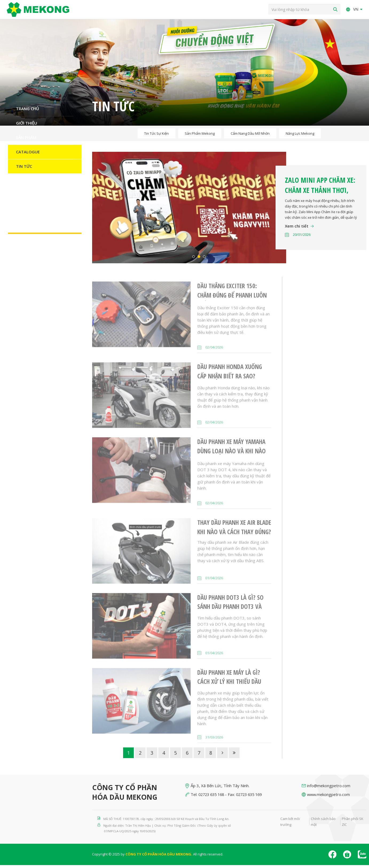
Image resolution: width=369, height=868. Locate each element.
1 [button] (194, 260)
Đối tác (24, 184)
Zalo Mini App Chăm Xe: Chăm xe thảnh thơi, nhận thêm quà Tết (320, 193)
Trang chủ (28, 112)
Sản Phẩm (26, 140)
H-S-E (21, 212)
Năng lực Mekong (300, 136)
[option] (229, 210)
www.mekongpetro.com (329, 797)
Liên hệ (23, 227)
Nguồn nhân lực (34, 198)
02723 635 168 (213, 797)
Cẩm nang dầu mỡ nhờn (250, 136)
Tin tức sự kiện (156, 136)
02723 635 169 (253, 797)
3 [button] (204, 260)
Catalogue (28, 155)
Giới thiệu (27, 126)
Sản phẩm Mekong (200, 136)
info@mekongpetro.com (329, 789)
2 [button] (199, 260)
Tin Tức (24, 169)
